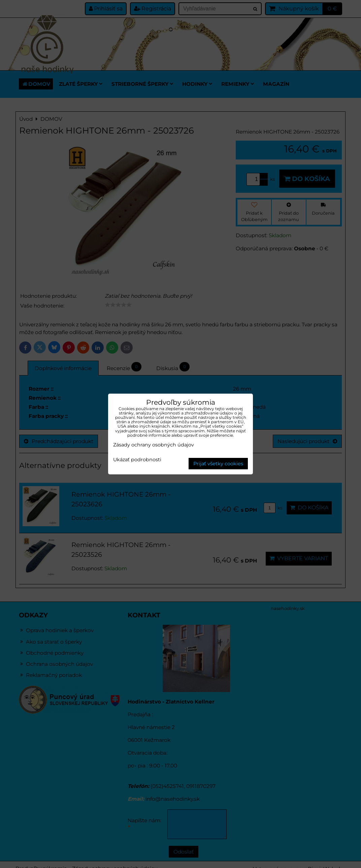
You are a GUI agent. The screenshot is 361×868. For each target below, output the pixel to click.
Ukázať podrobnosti (137, 460)
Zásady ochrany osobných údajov (154, 445)
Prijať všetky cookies (218, 464)
